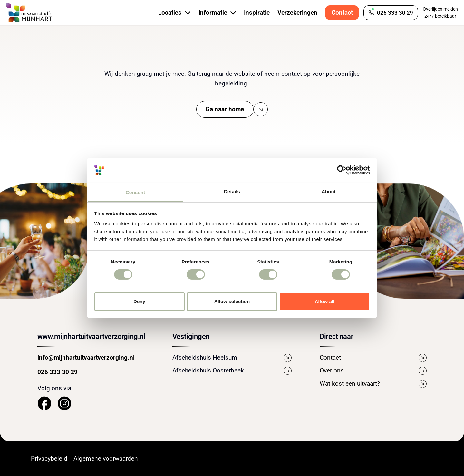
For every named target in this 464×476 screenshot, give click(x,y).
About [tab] (329, 191)
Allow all (325, 301)
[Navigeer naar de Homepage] (29, 13)
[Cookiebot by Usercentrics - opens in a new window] (342, 170)
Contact (342, 12)
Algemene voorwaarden (106, 458)
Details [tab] (232, 191)
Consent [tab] (135, 192)
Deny (139, 301)
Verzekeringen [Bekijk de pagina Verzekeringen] (297, 12)
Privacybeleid (49, 458)
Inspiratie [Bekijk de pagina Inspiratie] (257, 12)
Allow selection (232, 301)
